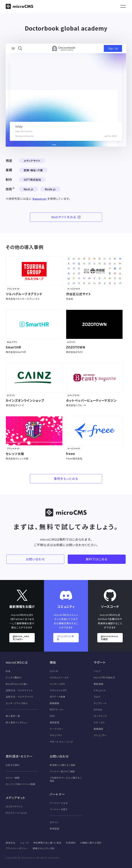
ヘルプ (97, 671)
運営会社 (10, 843)
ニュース (24, 843)
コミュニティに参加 (65, 638)
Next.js (29, 189)
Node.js (50, 189)
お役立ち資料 (13, 765)
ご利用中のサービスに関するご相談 (66, 779)
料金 (8, 671)
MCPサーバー (57, 710)
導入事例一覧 (13, 716)
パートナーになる (59, 803)
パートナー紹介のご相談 (62, 771)
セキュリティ (56, 735)
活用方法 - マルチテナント (19, 690)
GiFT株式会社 (32, 179)
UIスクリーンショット (16, 813)
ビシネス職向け (14, 677)
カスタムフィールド (59, 677)
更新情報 (98, 684)
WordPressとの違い (17, 684)
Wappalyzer (40, 199)
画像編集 (54, 703)
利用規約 (71, 843)
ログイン (54, 822)
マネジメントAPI (58, 690)
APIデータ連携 (57, 697)
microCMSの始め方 (104, 677)
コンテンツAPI (57, 684)
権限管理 (54, 722)
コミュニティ (100, 735)
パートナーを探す (59, 809)
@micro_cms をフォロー (21, 638)
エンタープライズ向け (17, 703)
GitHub (98, 710)
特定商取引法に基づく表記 (47, 843)
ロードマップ (100, 716)
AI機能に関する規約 (91, 843)
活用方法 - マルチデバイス (19, 697)
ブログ (97, 697)
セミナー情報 (13, 778)
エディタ (54, 671)
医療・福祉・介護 (33, 170)
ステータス (99, 722)
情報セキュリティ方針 (44, 848)
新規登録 (54, 829)
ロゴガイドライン (14, 806)
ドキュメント (100, 690)
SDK (52, 716)
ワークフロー (57, 729)
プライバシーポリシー (17, 848)
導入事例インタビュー (17, 722)
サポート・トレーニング (61, 742)
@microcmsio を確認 (109, 638)
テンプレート (100, 703)
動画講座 (98, 729)
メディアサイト (32, 161)
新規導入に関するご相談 (63, 765)
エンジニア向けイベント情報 (20, 784)
